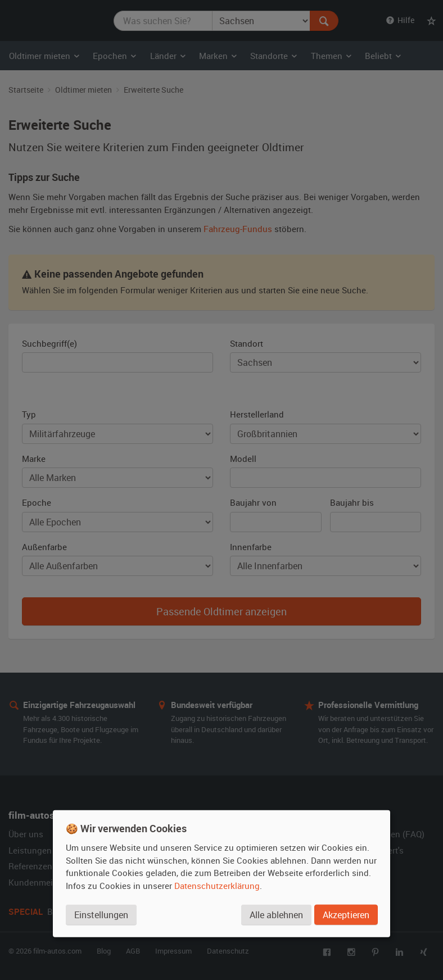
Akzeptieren (346, 915)
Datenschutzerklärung (217, 886)
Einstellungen (101, 915)
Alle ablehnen (276, 915)
